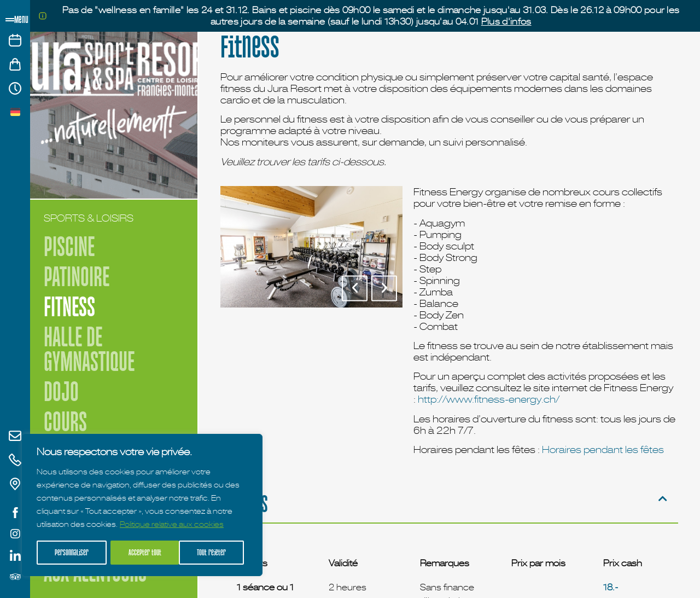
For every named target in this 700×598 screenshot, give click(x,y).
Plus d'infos (506, 21)
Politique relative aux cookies (172, 525)
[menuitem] (15, 111)
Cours (65, 422)
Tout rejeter (143, 553)
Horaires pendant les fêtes (603, 449)
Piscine (69, 246)
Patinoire (77, 277)
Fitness (69, 307)
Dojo (61, 391)
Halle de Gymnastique (89, 349)
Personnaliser (72, 553)
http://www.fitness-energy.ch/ (489, 399)
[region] (142, 506)
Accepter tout (214, 553)
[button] (355, 288)
